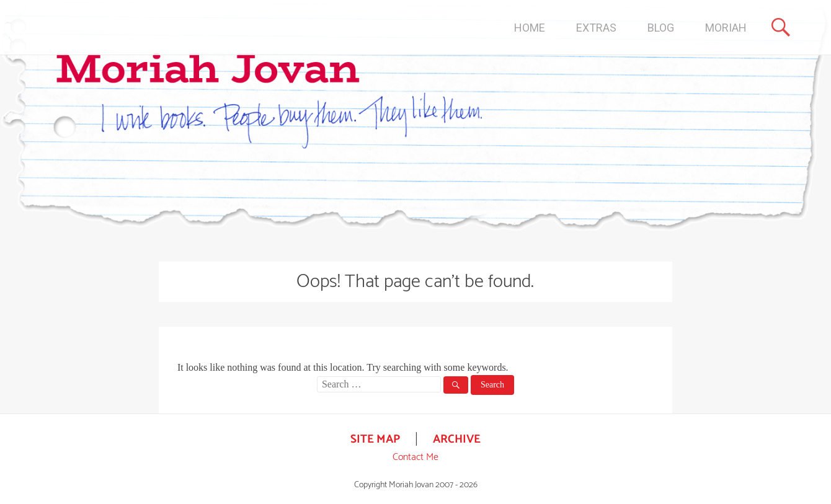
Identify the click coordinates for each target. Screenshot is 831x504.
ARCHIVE (457, 439)
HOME (530, 28)
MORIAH (726, 28)
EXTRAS (596, 28)
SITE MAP (375, 439)
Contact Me (416, 457)
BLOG (661, 28)
